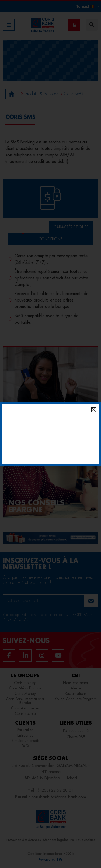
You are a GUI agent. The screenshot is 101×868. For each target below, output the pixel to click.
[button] (94, 410)
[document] (50, 434)
